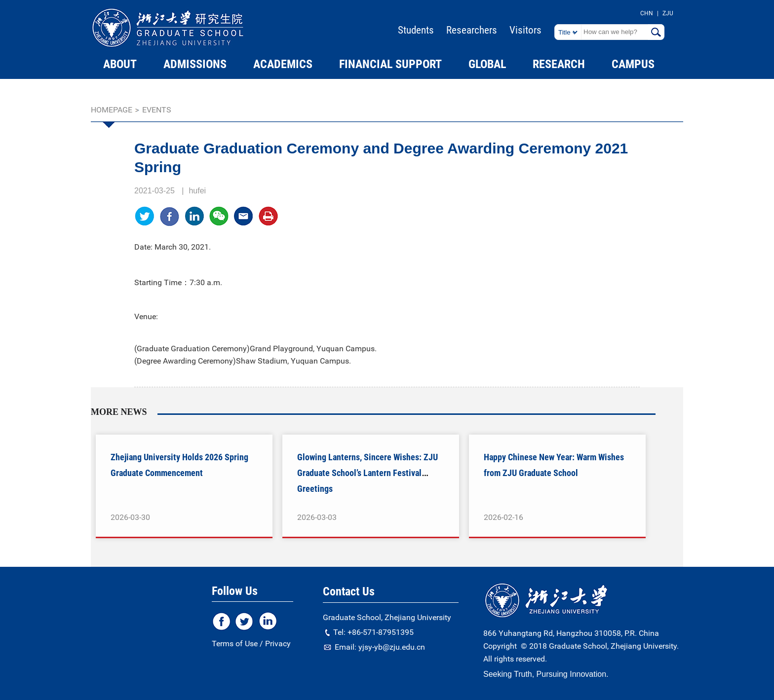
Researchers (472, 30)
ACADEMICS (283, 64)
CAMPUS (633, 64)
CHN (647, 13)
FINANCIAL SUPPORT (390, 64)
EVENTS (157, 110)
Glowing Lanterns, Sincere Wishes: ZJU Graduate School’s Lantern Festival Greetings (368, 473)
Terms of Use (235, 644)
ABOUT (120, 64)
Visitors (525, 30)
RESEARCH (559, 64)
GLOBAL (487, 64)
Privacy (278, 644)
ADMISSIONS (195, 64)
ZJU (668, 13)
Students (416, 30)
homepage (112, 110)
